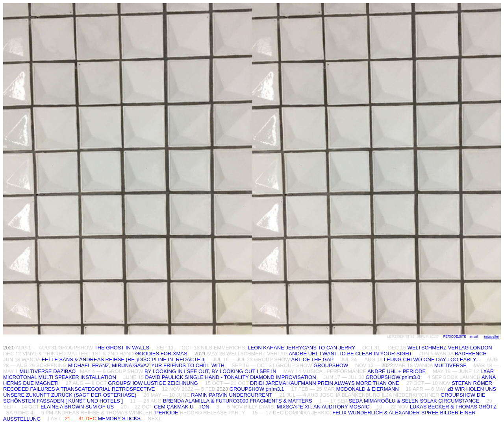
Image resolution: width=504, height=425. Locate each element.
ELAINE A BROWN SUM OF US (77, 407)
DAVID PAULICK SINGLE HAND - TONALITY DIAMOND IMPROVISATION (231, 377)
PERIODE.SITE (455, 336)
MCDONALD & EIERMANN (368, 389)
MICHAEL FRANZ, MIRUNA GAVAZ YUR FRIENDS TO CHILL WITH (146, 365)
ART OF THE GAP (312, 359)
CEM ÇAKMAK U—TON (182, 407)
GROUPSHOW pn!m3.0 (393, 377)
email (474, 336)
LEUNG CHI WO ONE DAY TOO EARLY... (432, 359)
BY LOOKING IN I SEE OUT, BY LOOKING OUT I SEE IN (210, 371)
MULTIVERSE (450, 365)
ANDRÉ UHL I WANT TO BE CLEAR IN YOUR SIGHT (351, 354)
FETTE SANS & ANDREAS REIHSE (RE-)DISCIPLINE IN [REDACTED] (124, 359)
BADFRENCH (471, 354)
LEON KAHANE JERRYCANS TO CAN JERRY (301, 348)
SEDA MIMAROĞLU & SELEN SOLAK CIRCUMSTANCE (414, 401)
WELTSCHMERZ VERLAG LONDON (450, 348)
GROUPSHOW (331, 365)
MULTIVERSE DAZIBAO (47, 371)
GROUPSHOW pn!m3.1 (257, 389)
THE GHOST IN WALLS (122, 348)
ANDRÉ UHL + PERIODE (397, 371)
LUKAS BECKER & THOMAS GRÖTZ (453, 407)
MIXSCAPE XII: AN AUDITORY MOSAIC (324, 407)
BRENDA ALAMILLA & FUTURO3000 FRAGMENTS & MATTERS (238, 401)
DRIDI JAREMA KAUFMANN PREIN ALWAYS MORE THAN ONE (325, 383)
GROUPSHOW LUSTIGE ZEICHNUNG (153, 383)
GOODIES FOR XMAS (161, 354)
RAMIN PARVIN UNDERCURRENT (232, 395)
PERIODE (167, 413)
